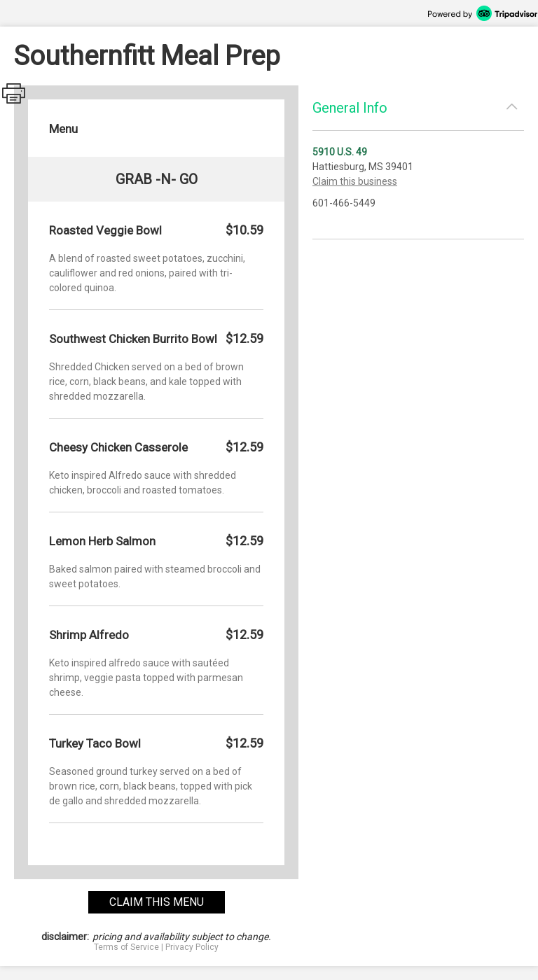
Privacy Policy (192, 947)
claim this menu (157, 902)
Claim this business (355, 181)
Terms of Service (126, 947)
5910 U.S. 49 (340, 152)
